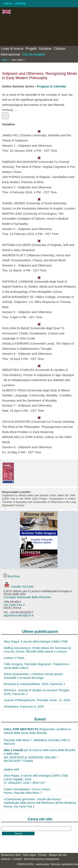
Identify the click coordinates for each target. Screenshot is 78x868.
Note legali (29, 855)
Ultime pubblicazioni (40, 632)
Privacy (42, 855)
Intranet (6, 859)
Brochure (12, 576)
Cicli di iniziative (34, 54)
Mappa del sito (58, 855)
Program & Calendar (51, 86)
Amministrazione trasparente (41, 859)
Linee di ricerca (12, 49)
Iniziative (45, 49)
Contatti (17, 859)
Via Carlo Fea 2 (14, 605)
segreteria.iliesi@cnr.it (19, 615)
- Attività (19, 3)
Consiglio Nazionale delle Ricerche (27, 597)
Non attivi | (19, 60)
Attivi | (5, 60)
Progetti (31, 49)
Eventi (40, 719)
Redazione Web (11, 855)
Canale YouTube (19, 587)
